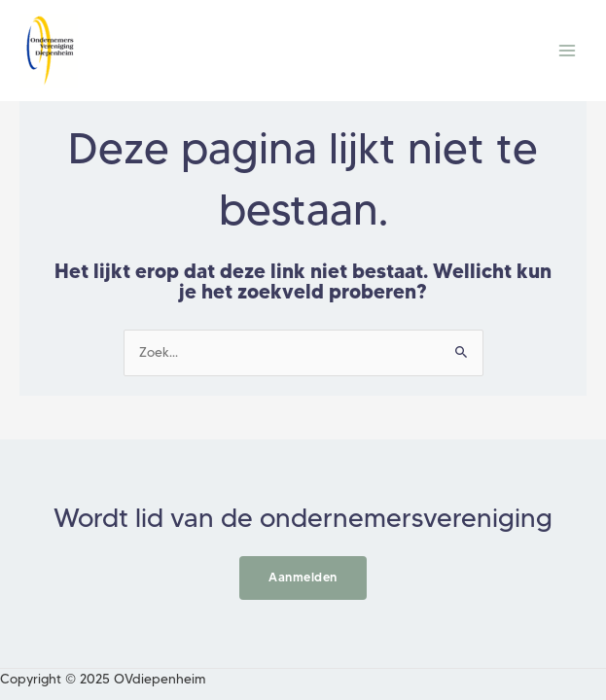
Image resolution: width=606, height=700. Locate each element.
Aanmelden (303, 577)
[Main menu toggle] (568, 51)
